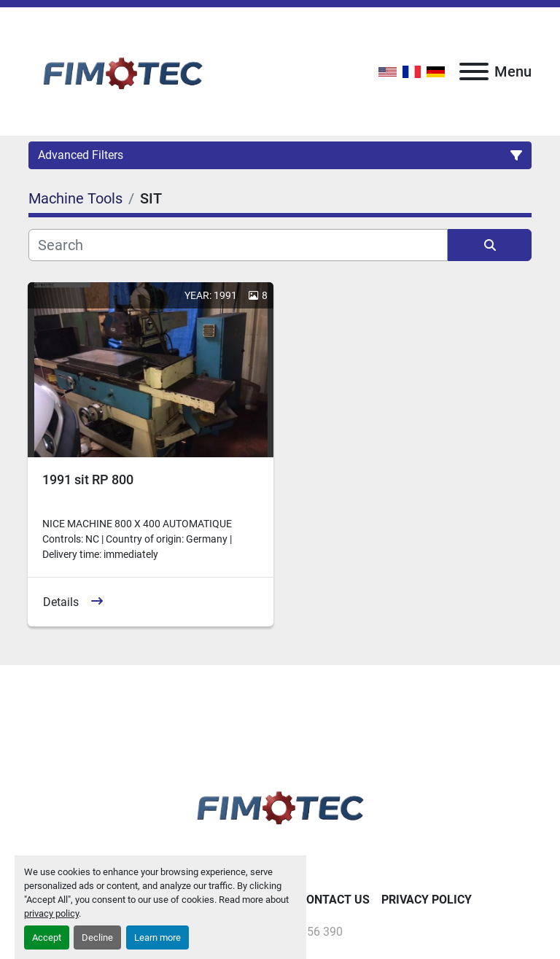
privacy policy (51, 913)
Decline (97, 937)
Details (61, 602)
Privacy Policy (427, 900)
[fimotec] (280, 805)
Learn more (157, 937)
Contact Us (334, 900)
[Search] (238, 245)
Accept (47, 937)
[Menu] (474, 71)
